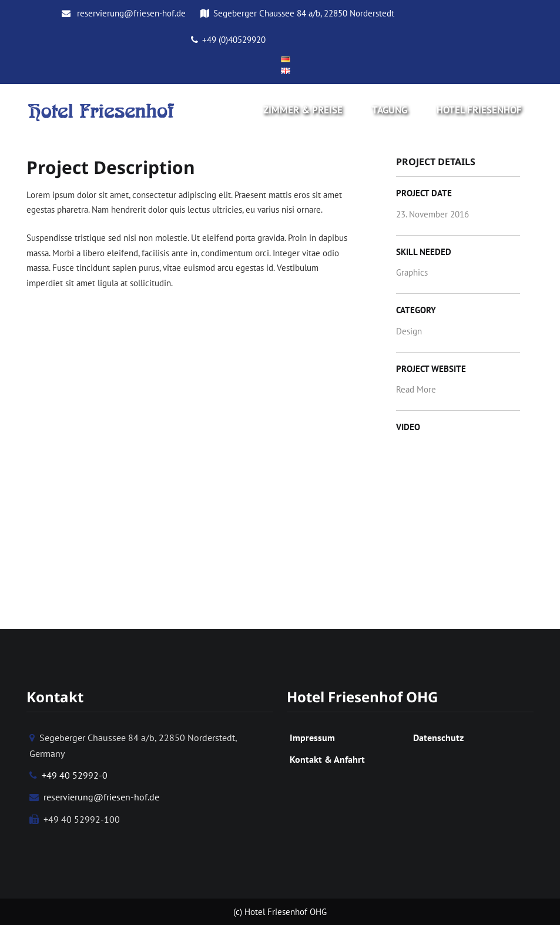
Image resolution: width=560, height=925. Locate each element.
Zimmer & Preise (303, 110)
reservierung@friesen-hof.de (124, 13)
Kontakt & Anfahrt (327, 759)
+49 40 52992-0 (68, 775)
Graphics (412, 272)
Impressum (312, 738)
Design (409, 331)
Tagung (390, 110)
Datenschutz (438, 738)
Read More (416, 389)
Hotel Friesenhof (479, 110)
